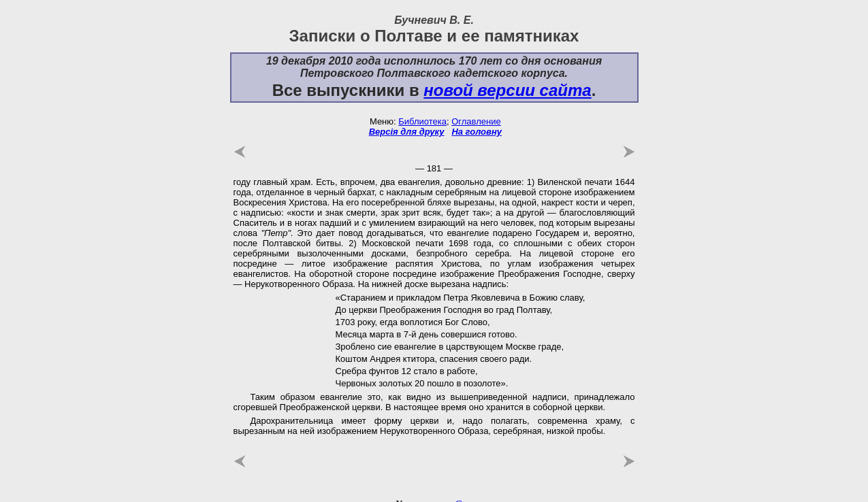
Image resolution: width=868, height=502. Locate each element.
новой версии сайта (507, 84)
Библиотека (422, 115)
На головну (477, 125)
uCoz (461, 492)
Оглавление (476, 115)
